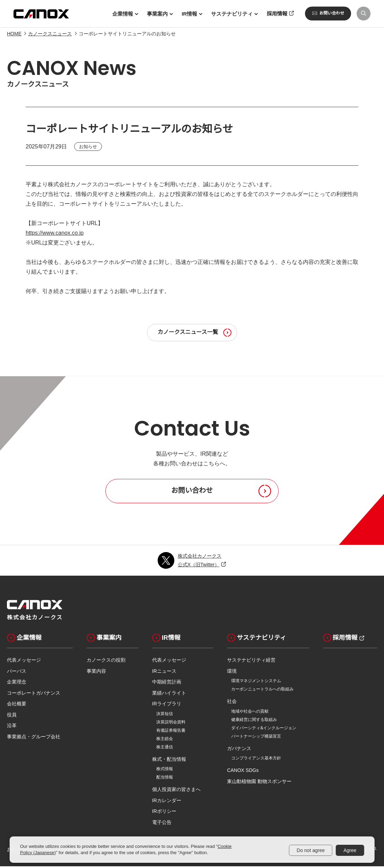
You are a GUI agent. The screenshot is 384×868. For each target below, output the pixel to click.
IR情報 (166, 639)
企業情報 (24, 639)
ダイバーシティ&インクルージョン (264, 730)
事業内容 (96, 673)
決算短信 (165, 715)
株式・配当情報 (169, 761)
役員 (12, 716)
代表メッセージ (24, 662)
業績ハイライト (169, 695)
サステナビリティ (257, 639)
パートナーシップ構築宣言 (256, 738)
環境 (232, 673)
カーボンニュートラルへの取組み (262, 691)
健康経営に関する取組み (254, 721)
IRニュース (164, 673)
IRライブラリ (167, 705)
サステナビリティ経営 (251, 662)
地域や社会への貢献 (250, 713)
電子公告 (162, 824)
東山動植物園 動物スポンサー (259, 783)
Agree (350, 850)
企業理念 (17, 684)
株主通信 (165, 749)
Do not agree (311, 850)
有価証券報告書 (171, 732)
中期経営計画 (167, 684)
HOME (14, 35)
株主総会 (165, 740)
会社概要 (17, 705)
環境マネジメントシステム (256, 682)
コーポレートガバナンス (34, 695)
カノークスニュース (50, 35)
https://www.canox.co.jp (55, 235)
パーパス (17, 673)
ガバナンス (239, 750)
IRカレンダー (167, 802)
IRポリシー (164, 813)
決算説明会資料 (171, 724)
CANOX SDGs (243, 772)
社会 (232, 703)
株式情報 (165, 771)
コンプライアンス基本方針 (256, 760)
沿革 (12, 727)
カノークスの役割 (106, 662)
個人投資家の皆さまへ (176, 791)
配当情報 (165, 779)
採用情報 (340, 639)
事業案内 (104, 639)
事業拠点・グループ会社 (34, 738)
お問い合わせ (328, 13)
